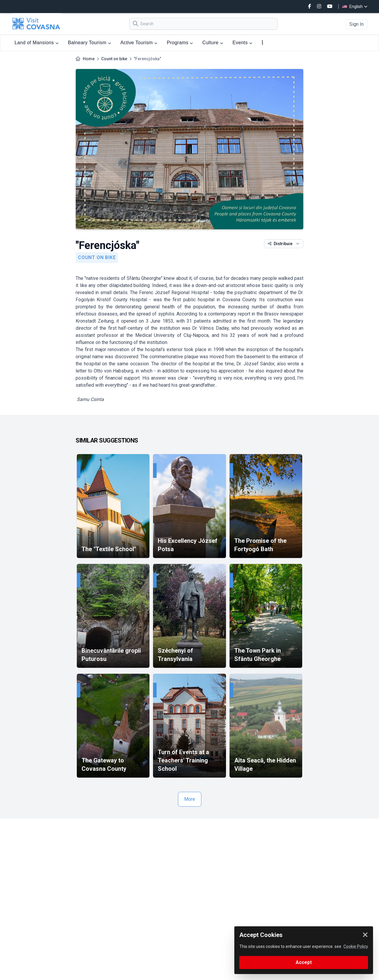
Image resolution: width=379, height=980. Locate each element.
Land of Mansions (36, 43)
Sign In (356, 24)
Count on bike (114, 59)
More (190, 799)
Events (242, 43)
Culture (213, 43)
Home (89, 59)
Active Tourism (139, 43)
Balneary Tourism (89, 43)
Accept (304, 962)
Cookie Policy (356, 946)
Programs (180, 43)
